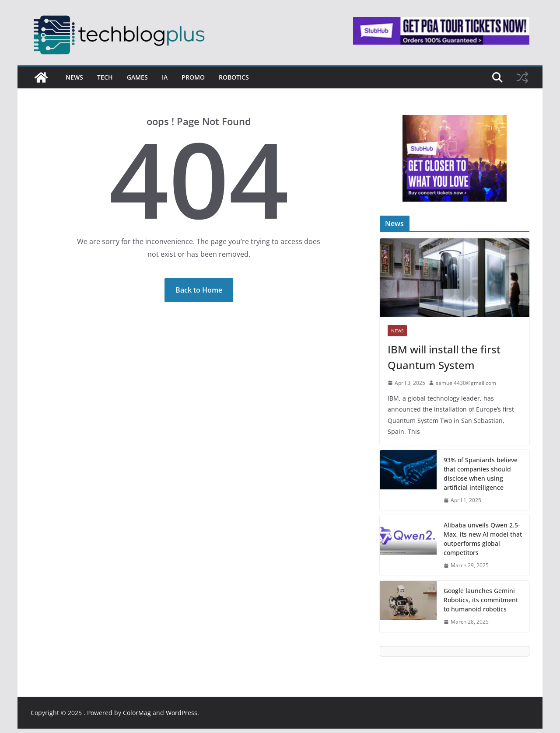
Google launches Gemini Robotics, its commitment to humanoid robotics (481, 600)
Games (137, 77)
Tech (105, 77)
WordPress (182, 713)
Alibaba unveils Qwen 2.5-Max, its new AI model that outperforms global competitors (483, 539)
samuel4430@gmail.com (466, 383)
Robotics (234, 77)
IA (165, 77)
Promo (193, 77)
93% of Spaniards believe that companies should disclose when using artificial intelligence (481, 474)
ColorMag (137, 713)
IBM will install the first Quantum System (444, 357)
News (74, 77)
